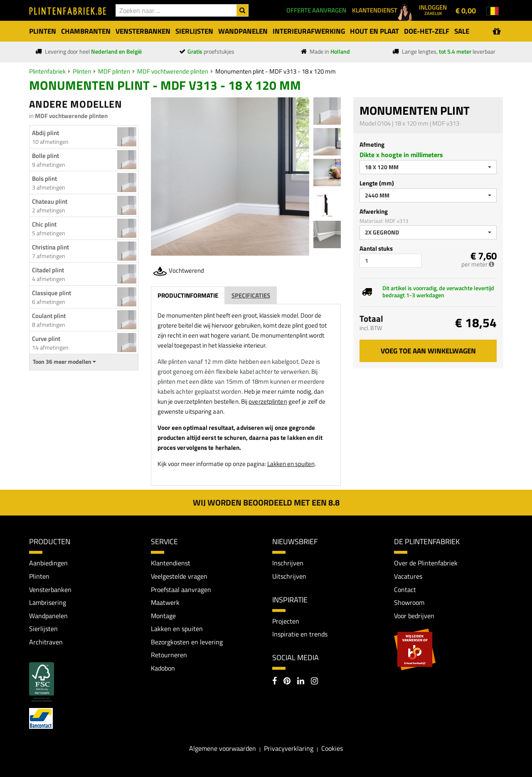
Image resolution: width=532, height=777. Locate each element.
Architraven (46, 642)
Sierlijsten (43, 629)
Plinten (82, 71)
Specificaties (251, 295)
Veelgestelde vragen (179, 576)
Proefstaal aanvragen (181, 590)
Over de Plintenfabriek (426, 563)
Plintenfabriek (47, 71)
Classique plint (52, 293)
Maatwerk (165, 602)
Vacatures (408, 576)
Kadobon (163, 668)
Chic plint (44, 224)
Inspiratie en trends (300, 634)
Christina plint (50, 247)
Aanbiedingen (48, 563)
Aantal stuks (376, 248)
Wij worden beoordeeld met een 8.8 (266, 502)
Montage (163, 616)
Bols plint (44, 179)
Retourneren (169, 655)
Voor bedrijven (414, 616)
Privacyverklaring (289, 749)
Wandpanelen (48, 616)
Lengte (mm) (377, 183)
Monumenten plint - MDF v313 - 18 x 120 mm (276, 71)
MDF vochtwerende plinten (173, 71)
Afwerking (374, 211)
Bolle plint (46, 156)
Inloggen (433, 10)
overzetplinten (268, 401)
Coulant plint (49, 316)
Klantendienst (171, 563)
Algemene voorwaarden (223, 749)
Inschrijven (288, 563)
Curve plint (46, 339)
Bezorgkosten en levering (187, 642)
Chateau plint (50, 201)
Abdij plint (46, 133)
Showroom (409, 602)
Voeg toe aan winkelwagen (428, 351)
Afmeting (372, 144)
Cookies (332, 749)
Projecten (286, 621)
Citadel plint (48, 270)
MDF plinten (114, 71)
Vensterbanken (50, 590)
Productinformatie (188, 295)
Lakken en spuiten (291, 464)
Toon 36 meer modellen (64, 362)
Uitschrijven (289, 576)
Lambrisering (48, 602)
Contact (405, 590)
